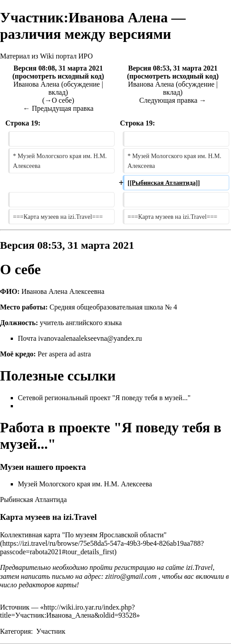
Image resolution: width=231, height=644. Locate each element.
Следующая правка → (173, 100)
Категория (15, 631)
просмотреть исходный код (58, 76)
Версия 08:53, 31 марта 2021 (173, 68)
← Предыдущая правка (58, 108)
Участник (51, 631)
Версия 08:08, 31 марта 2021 (58, 68)
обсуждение (82, 84)
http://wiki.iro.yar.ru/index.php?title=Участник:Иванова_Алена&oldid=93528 (68, 611)
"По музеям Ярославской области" (114, 535)
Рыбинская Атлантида (33, 500)
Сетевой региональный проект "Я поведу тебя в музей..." (104, 398)
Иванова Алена (36, 84)
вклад (57, 92)
